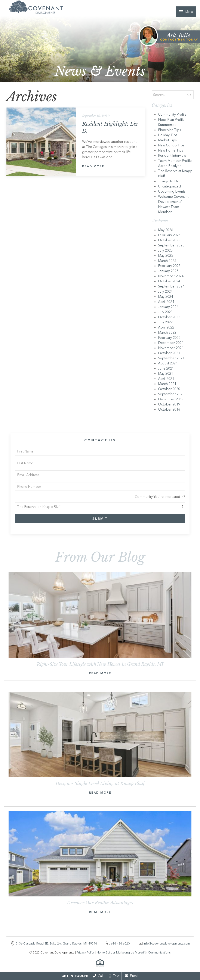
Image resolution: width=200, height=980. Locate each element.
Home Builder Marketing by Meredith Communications (134, 952)
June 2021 (166, 368)
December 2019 (171, 399)
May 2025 (166, 255)
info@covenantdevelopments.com (167, 943)
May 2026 (166, 230)
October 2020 (169, 389)
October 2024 (169, 281)
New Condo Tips (171, 145)
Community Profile (172, 114)
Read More (93, 166)
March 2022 (167, 332)
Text (114, 976)
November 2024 (171, 276)
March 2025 (167, 261)
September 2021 (171, 358)
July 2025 (165, 250)
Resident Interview (172, 155)
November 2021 (171, 348)
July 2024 (165, 291)
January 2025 (168, 271)
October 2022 (169, 317)
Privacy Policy (86, 952)
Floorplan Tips (170, 130)
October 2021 (169, 353)
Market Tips (167, 140)
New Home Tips (171, 150)
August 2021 (168, 363)
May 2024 (166, 296)
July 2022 (165, 322)
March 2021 (167, 384)
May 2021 (166, 373)
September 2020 (171, 394)
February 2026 (169, 235)
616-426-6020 (120, 943)
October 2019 (169, 404)
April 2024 (166, 302)
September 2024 (171, 286)
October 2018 (169, 409)
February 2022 (169, 337)
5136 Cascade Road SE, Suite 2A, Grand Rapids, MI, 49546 (56, 943)
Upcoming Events (172, 191)
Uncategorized (169, 186)
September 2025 (171, 245)
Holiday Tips (168, 135)
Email (131, 976)
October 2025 (169, 240)
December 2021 (171, 343)
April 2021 (166, 379)
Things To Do (169, 181)
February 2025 (169, 266)
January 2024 (168, 307)
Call (98, 976)
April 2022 (166, 327)
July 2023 (165, 312)
